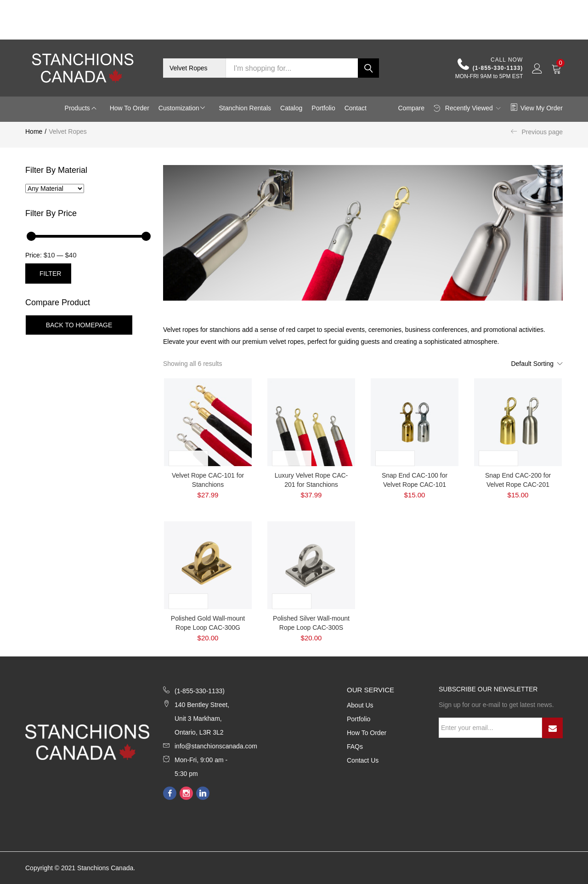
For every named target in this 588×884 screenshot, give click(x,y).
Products (78, 108)
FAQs (355, 747)
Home (34, 131)
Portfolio (323, 108)
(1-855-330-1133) (490, 65)
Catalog (291, 108)
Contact (356, 108)
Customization (180, 108)
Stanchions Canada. (106, 868)
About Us (360, 705)
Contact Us (363, 760)
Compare (411, 108)
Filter (50, 274)
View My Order (536, 108)
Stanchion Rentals (245, 108)
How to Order (130, 108)
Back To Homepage (79, 325)
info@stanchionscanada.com (216, 746)
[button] (194, 68)
